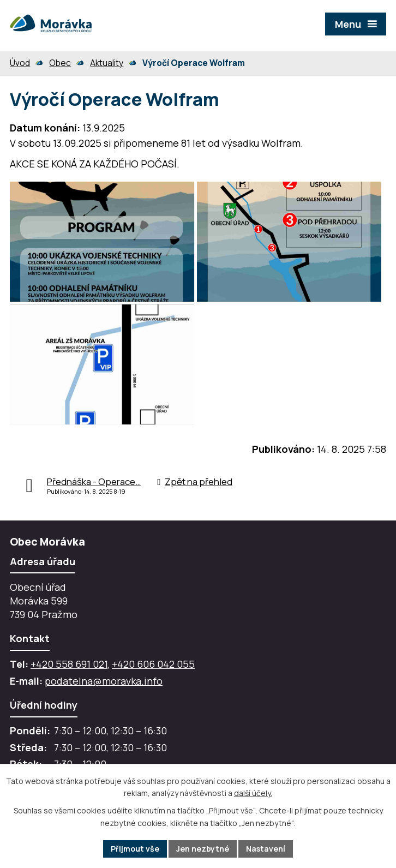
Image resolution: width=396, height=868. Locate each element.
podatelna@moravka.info (104, 681)
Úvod (20, 63)
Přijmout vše (135, 849)
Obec (60, 63)
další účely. (253, 794)
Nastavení (266, 849)
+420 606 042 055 (153, 664)
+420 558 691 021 (69, 664)
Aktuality (107, 63)
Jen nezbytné (203, 849)
